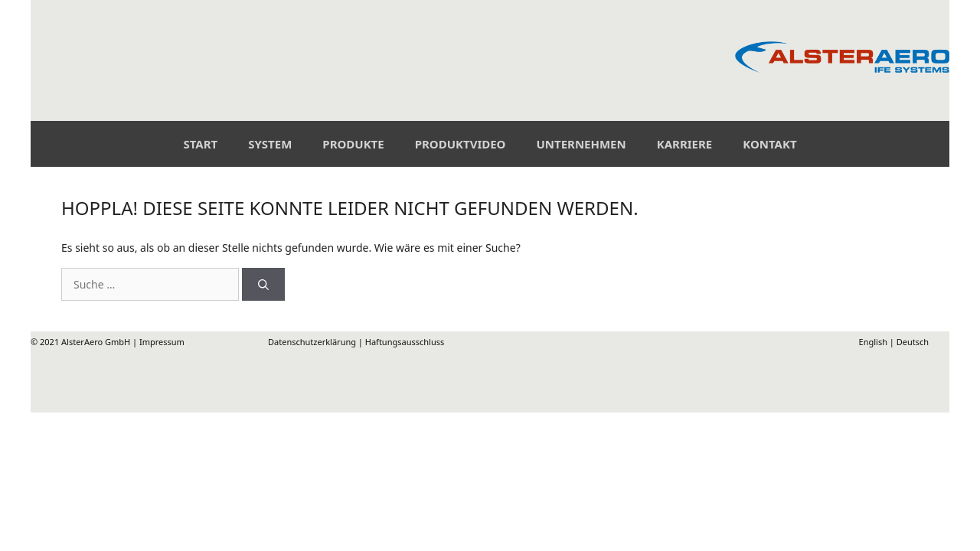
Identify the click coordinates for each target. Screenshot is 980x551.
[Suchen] (263, 284)
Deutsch (913, 342)
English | (818, 342)
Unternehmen (581, 144)
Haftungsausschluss (405, 342)
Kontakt (769, 144)
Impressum (162, 342)
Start (200, 144)
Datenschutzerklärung (312, 342)
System (270, 144)
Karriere (685, 144)
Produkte (353, 144)
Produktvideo (461, 144)
